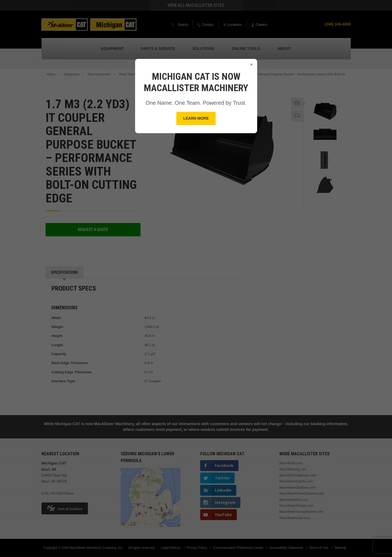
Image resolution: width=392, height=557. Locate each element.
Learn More (196, 118)
